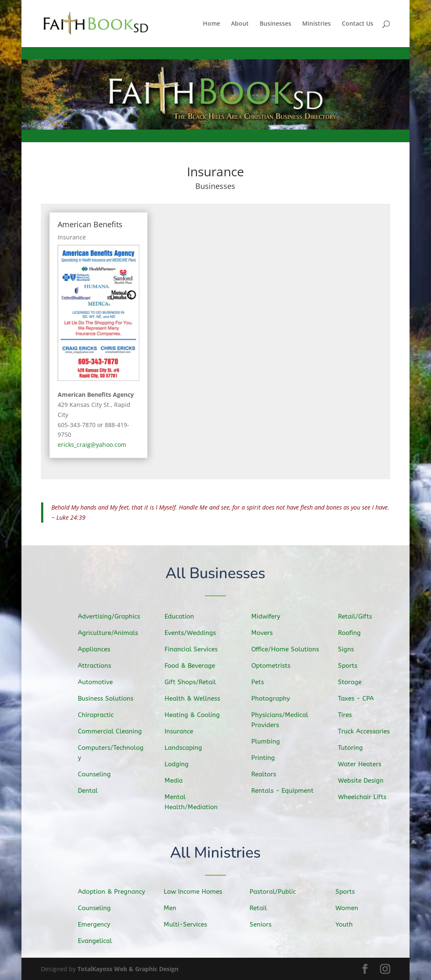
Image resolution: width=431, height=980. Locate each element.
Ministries (317, 24)
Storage (353, 683)
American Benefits (90, 224)
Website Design (363, 780)
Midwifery (269, 618)
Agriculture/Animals (110, 634)
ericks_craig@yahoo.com (92, 445)
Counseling (97, 774)
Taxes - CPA (359, 699)
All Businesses (216, 574)
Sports (351, 667)
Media (177, 780)
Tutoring (353, 747)
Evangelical (97, 940)
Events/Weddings (193, 634)
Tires (348, 715)
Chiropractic (98, 715)
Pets (261, 683)
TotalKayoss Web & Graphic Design (128, 969)
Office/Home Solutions (287, 650)
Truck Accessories (366, 732)
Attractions (97, 666)
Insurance (72, 237)
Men (173, 908)
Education (182, 618)
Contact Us (358, 24)
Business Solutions (108, 699)
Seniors (263, 924)
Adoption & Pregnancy (113, 892)
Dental (90, 790)
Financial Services (193, 650)
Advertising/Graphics (111, 617)
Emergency (96, 924)
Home (212, 24)
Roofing (353, 634)
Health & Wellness (195, 699)
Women (350, 908)
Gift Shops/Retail (193, 683)
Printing (266, 757)
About (240, 24)
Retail (261, 908)
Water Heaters (362, 764)
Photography (273, 699)
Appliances (96, 650)
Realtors (267, 774)
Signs (349, 650)
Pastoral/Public (275, 892)
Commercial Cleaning (112, 732)
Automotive (98, 683)
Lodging (180, 764)
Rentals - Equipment (285, 790)
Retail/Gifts (358, 618)
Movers (265, 634)
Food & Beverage (192, 666)
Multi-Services (188, 924)
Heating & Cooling (194, 715)
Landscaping (186, 747)
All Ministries (216, 853)
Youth (347, 924)
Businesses (275, 24)
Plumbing (269, 741)
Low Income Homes (195, 892)
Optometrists (274, 666)
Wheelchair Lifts (365, 796)
